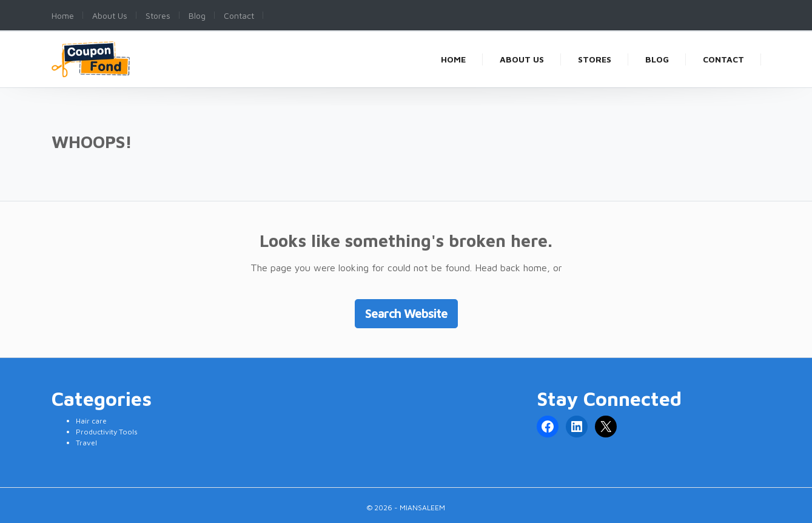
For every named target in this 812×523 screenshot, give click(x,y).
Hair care (91, 421)
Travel (86, 443)
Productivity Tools (107, 432)
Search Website (406, 313)
